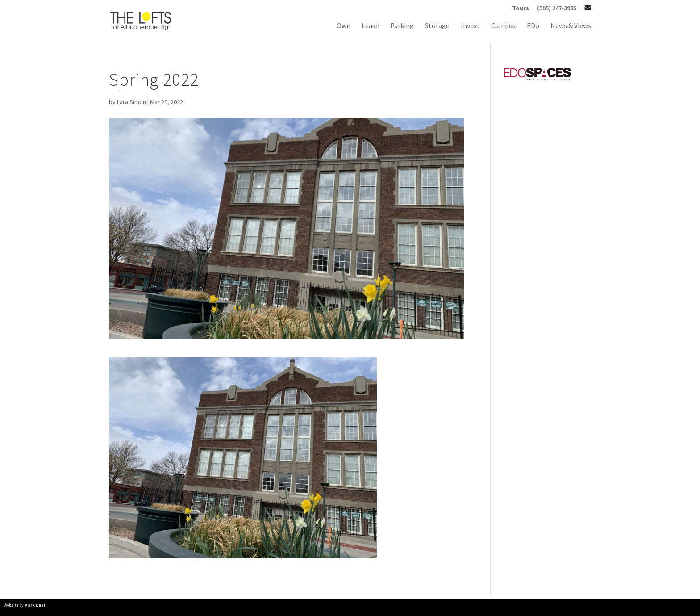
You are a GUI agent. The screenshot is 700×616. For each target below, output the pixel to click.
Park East (35, 605)
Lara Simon (131, 102)
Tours (521, 8)
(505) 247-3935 (557, 8)
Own (344, 26)
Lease (370, 26)
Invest (470, 26)
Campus (503, 26)
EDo (533, 26)
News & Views (571, 26)
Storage (437, 26)
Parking (402, 26)
